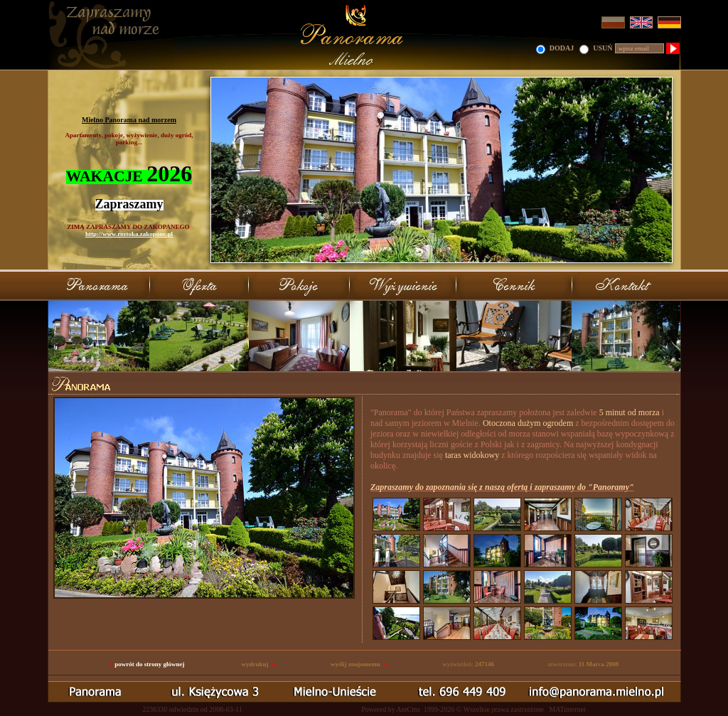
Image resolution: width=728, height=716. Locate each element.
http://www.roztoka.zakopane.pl (129, 234)
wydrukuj (255, 664)
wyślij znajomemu (355, 664)
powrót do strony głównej (149, 664)
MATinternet (567, 709)
